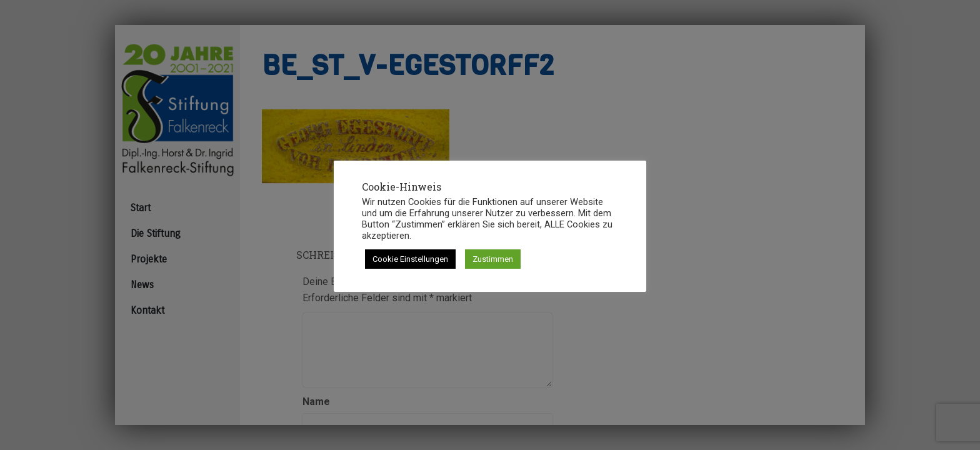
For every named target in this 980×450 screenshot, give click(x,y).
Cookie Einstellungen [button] (410, 259)
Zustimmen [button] (493, 259)
